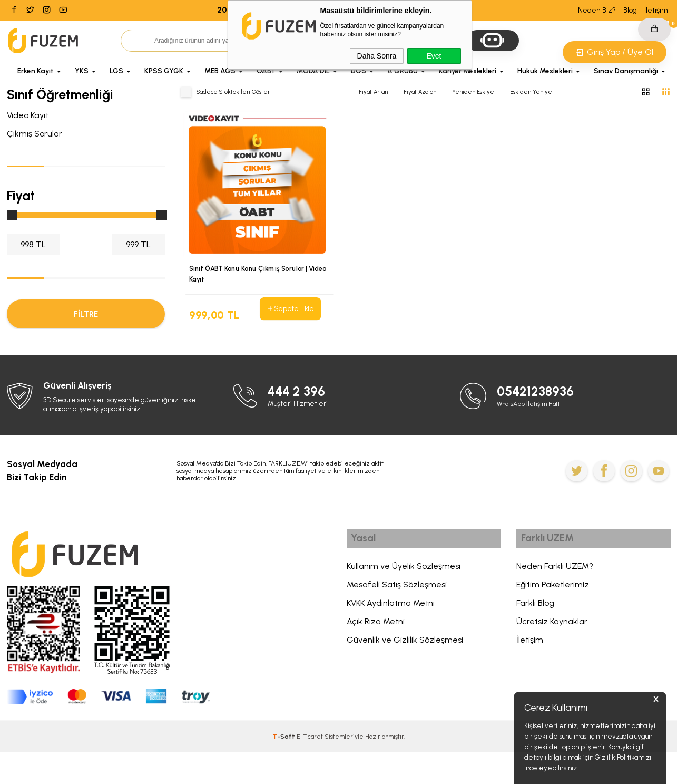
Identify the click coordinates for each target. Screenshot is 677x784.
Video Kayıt (28, 115)
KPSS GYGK (164, 71)
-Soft (284, 768)
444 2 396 (299, 423)
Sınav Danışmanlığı (626, 71)
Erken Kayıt (36, 71)
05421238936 (539, 423)
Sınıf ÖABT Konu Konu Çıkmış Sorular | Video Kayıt (250, 275)
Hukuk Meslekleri (545, 71)
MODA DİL (313, 71)
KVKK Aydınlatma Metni (391, 637)
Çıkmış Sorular (35, 134)
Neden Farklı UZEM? (555, 600)
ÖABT (266, 71)
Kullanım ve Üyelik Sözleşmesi (404, 600)
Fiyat (21, 196)
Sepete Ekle (290, 309)
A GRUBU (403, 71)
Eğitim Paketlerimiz (553, 619)
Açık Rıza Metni (376, 656)
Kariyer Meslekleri (468, 71)
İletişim (656, 10)
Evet (434, 56)
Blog (630, 10)
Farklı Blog (535, 637)
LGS (116, 71)
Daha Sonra (377, 56)
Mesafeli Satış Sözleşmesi (397, 619)
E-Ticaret (310, 768)
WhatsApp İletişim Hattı (533, 435)
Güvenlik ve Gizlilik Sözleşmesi (405, 674)
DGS (359, 71)
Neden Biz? (597, 10)
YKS (82, 71)
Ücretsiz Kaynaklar (552, 656)
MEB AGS (220, 71)
